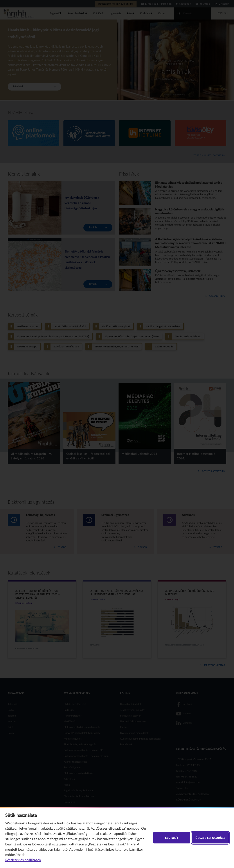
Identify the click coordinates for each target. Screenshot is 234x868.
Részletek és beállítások (23, 860)
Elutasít (172, 838)
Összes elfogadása (210, 838)
